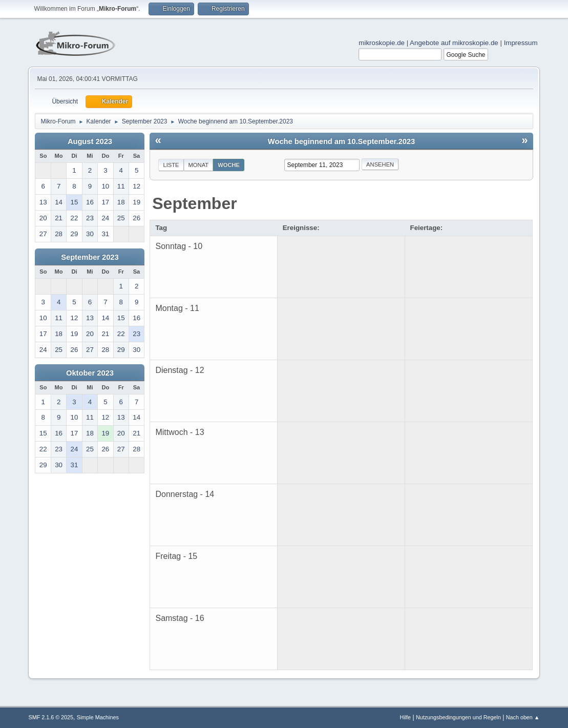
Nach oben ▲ (523, 717)
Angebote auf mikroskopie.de (454, 43)
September (194, 203)
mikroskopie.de (382, 43)
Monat (199, 165)
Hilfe (406, 717)
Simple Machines (98, 717)
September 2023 (90, 257)
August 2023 (90, 141)
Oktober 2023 (90, 373)
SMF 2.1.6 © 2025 (51, 717)
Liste (171, 165)
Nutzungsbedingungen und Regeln (458, 717)
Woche (229, 165)
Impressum (521, 43)
